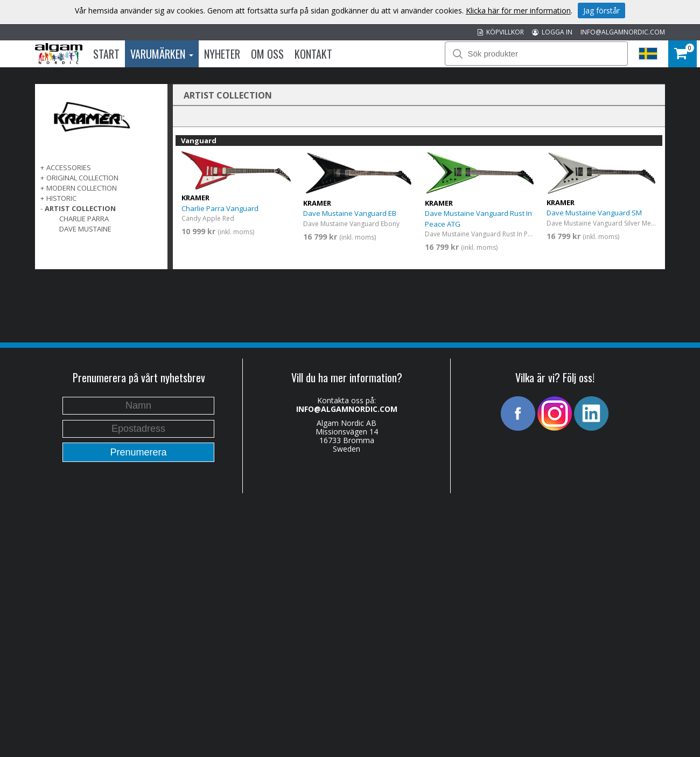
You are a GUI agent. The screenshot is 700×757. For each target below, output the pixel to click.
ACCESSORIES (69, 167)
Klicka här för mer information (518, 10)
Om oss (267, 54)
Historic (61, 198)
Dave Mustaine (85, 229)
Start (106, 54)
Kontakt (313, 54)
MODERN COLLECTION (82, 188)
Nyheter (222, 54)
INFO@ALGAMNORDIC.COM (623, 32)
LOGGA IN (552, 32)
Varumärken (162, 54)
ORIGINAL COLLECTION (82, 178)
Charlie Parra (84, 219)
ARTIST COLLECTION (80, 208)
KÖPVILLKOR (501, 32)
